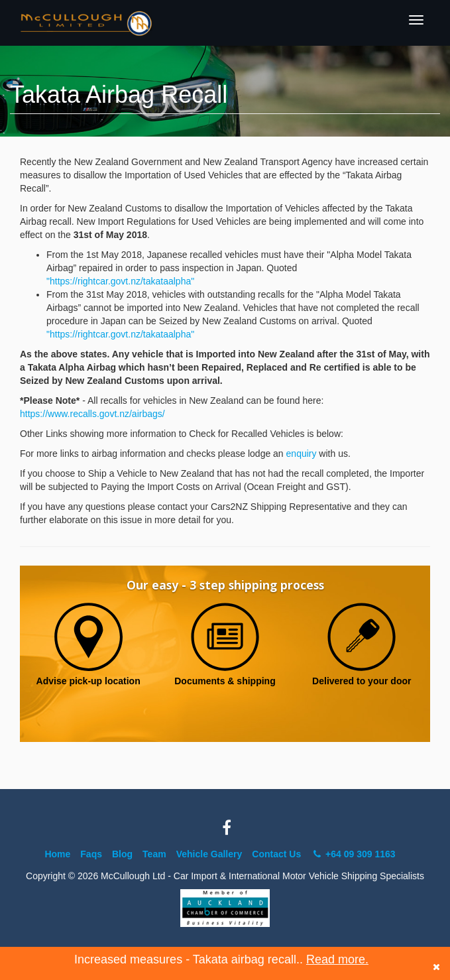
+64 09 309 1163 (353, 854)
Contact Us (276, 854)
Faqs (91, 854)
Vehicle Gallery (209, 854)
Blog (122, 854)
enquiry (302, 454)
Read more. (337, 959)
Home (57, 854)
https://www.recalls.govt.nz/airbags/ (92, 414)
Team (154, 854)
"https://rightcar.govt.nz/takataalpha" (120, 281)
